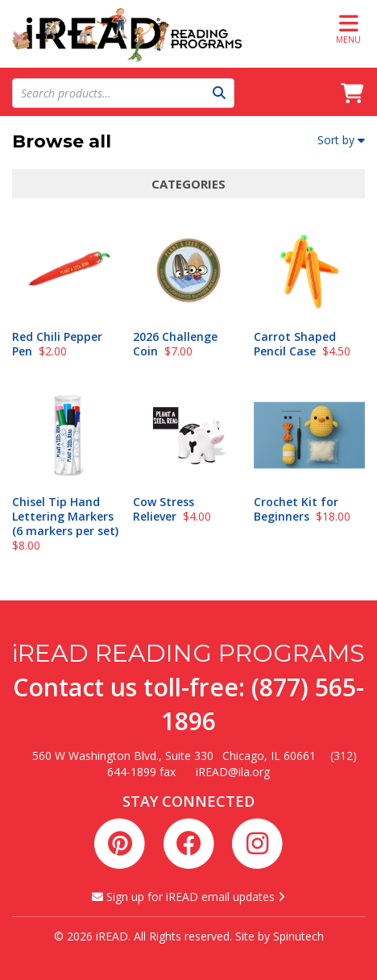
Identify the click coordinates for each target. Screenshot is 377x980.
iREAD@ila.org (233, 772)
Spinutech (298, 936)
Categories (188, 184)
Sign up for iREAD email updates (188, 897)
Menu (348, 29)
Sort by (341, 140)
